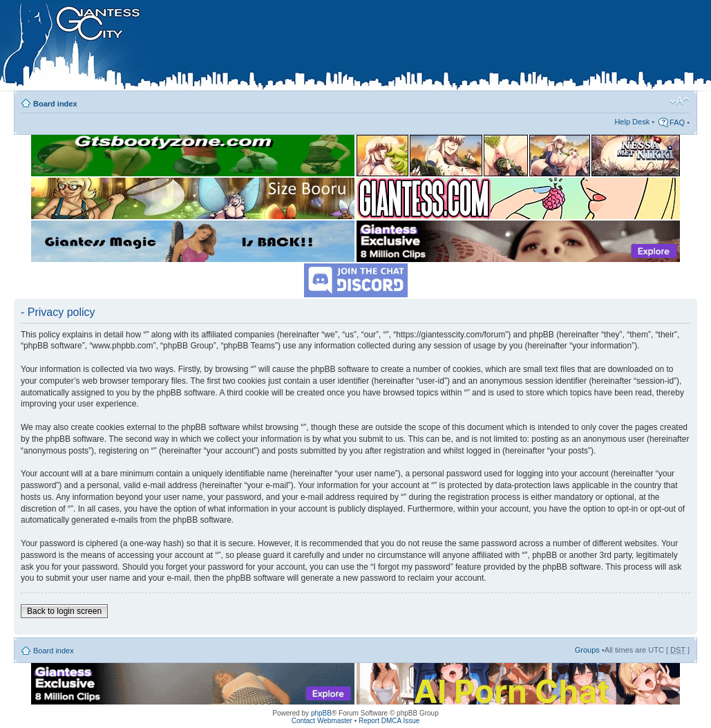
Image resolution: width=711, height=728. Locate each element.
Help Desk (632, 122)
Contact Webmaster (322, 721)
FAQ (677, 122)
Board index (55, 104)
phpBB (321, 713)
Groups (587, 650)
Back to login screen (64, 611)
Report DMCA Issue (389, 721)
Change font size (680, 101)
